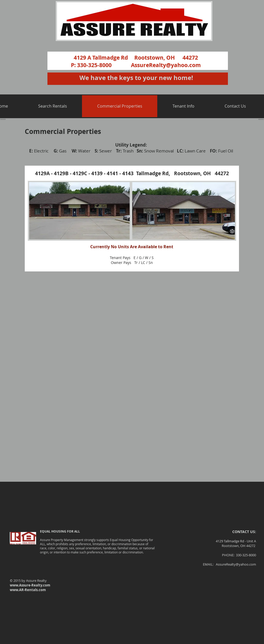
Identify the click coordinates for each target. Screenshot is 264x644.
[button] (52, 106)
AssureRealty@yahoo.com (166, 65)
